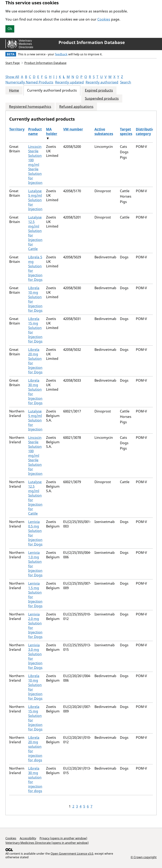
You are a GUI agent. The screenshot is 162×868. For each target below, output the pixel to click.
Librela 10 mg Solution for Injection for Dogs (35, 299)
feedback (61, 54)
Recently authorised (102, 82)
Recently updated (69, 82)
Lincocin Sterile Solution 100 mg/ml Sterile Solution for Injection (35, 165)
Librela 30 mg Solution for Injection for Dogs (35, 392)
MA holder (52, 132)
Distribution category (146, 132)
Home (14, 90)
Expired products (99, 90)
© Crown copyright (144, 857)
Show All (12, 77)
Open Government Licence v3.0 (72, 854)
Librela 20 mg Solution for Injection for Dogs (35, 361)
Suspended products (102, 99)
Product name (35, 132)
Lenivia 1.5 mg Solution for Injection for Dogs (35, 595)
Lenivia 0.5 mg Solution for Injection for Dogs (35, 533)
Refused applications (76, 107)
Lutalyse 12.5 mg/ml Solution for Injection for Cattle (35, 233)
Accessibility (28, 838)
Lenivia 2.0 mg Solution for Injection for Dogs (35, 625)
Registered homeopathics (30, 107)
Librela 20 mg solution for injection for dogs (35, 749)
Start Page (13, 63)
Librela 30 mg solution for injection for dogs (35, 780)
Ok (10, 29)
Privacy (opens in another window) (63, 838)
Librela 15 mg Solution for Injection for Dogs (35, 330)
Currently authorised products (52, 90)
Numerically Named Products (29, 82)
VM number (73, 129)
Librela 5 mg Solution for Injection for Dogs (35, 268)
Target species (126, 132)
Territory (17, 129)
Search (126, 82)
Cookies (104, 19)
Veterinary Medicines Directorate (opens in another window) (47, 843)
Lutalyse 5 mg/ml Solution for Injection (35, 200)
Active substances (104, 132)
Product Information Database (92, 42)
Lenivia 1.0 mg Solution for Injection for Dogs (35, 564)
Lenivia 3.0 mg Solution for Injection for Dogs (35, 656)
